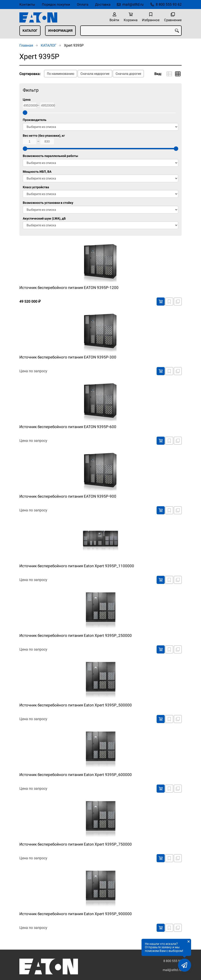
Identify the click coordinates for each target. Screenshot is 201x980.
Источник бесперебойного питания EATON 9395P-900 (68, 496)
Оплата (83, 5)
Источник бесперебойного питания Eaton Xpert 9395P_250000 (76, 635)
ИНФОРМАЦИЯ (60, 31)
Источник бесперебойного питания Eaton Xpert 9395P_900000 (76, 914)
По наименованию (61, 74)
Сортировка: (30, 74)
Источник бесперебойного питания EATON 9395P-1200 (69, 288)
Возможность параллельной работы (50, 156)
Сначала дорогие (128, 74)
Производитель (35, 120)
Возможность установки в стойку (48, 203)
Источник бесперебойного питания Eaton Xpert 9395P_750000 (76, 844)
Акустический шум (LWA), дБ (44, 219)
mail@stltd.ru (133, 4)
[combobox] (131, 31)
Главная (26, 45)
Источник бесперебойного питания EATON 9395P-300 (68, 357)
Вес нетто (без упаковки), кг (44, 136)
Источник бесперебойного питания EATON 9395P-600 (68, 427)
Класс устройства (36, 187)
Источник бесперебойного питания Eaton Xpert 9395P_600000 (76, 775)
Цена (27, 100)
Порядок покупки (56, 5)
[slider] (25, 113)
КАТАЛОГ (30, 31)
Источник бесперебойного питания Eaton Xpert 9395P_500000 (76, 705)
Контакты (27, 5)
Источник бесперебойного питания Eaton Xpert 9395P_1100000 (77, 566)
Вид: (158, 74)
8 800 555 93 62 (169, 4)
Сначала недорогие (95, 74)
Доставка (103, 5)
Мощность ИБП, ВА (37, 172)
